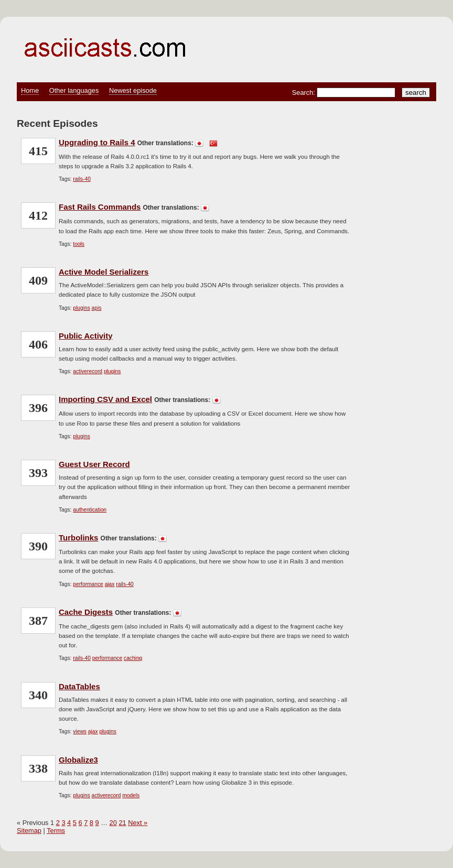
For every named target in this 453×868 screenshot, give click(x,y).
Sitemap (29, 831)
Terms (56, 831)
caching (133, 658)
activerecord (88, 371)
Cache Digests (86, 612)
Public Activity (86, 336)
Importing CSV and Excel (105, 399)
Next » (138, 823)
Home (30, 90)
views (80, 731)
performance (88, 584)
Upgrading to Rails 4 (97, 142)
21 (122, 823)
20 (113, 823)
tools (79, 244)
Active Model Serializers (104, 272)
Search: (305, 93)
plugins (81, 308)
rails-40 (82, 179)
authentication (90, 510)
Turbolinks (78, 538)
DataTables (79, 686)
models (131, 795)
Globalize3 (78, 760)
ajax (110, 584)
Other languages (74, 90)
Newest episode (133, 90)
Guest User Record (94, 464)
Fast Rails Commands (100, 207)
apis (97, 308)
